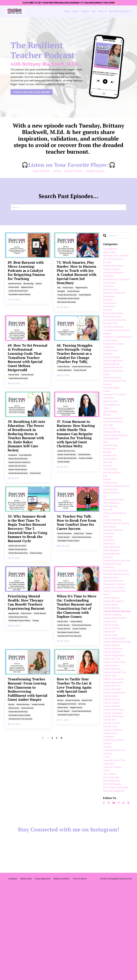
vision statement (113, 871)
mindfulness (110, 484)
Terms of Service (80, 974)
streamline (109, 592)
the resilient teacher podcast (19, 319)
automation (110, 294)
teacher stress (35, 539)
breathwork (13, 520)
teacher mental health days (116, 717)
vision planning (112, 867)
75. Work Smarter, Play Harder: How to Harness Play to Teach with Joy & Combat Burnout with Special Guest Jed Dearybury (77, 283)
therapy (36, 725)
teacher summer (64, 526)
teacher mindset (85, 316)
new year (108, 499)
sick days (108, 555)
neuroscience (111, 495)
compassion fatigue (114, 369)
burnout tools (87, 826)
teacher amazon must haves (116, 657)
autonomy (109, 298)
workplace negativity (115, 886)
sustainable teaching (115, 648)
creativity (108, 380)
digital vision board (114, 398)
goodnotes (109, 428)
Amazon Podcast (73, 171)
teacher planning (113, 748)
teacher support (113, 785)
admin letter (110, 253)
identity (107, 447)
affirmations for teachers (112, 259)
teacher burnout (73, 312)
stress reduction (25, 520)
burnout (11, 837)
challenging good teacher (67, 830)
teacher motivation (64, 409)
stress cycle (110, 596)
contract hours (112, 376)
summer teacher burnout (18, 535)
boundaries (109, 309)
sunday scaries (111, 640)
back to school (112, 302)
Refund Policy (26, 974)
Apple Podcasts (41, 171)
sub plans (109, 610)
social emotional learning (112, 572)
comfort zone (79, 616)
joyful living (110, 462)
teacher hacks (111, 707)
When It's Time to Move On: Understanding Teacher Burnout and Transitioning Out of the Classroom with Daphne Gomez (76, 706)
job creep (82, 830)
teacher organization (115, 733)
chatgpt (108, 354)
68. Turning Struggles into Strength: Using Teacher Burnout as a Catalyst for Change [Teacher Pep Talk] (76, 384)
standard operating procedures (114, 583)
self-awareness (111, 551)
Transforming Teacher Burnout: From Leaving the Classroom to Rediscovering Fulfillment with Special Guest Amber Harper (27, 812)
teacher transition (79, 741)
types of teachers (114, 856)
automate (109, 283)
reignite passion (27, 312)
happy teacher (112, 432)
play (59, 308)
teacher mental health (116, 711)
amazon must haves (114, 272)
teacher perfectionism (116, 741)
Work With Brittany (120, 12)
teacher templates (114, 797)
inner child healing (114, 454)
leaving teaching (38, 837)
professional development (111, 527)
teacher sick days (113, 771)
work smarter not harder (67, 323)
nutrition (108, 503)
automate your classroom (112, 289)
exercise (108, 413)
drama (107, 402)
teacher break (111, 670)
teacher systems (113, 789)
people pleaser (111, 506)
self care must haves (115, 544)
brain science (111, 317)
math (106, 477)
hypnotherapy (14, 717)
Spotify (57, 171)
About (76, 12)
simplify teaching (113, 566)
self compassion (112, 547)
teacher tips (110, 804)
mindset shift (111, 491)
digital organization (114, 387)
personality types (113, 510)
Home (67, 12)
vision (106, 860)
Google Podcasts (95, 171)
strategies (61, 312)
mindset (108, 488)
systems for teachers (115, 651)
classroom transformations (113, 359)
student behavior (113, 607)
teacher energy (112, 696)
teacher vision (111, 819)
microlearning (28, 308)
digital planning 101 (114, 395)
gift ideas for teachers (116, 425)
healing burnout (112, 436)
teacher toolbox (113, 808)
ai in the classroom (114, 264)
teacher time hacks (114, 800)
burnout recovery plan (116, 335)
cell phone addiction (115, 343)
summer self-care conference (19, 528)
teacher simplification (116, 774)
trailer (107, 845)
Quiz (94, 12)
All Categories (111, 250)
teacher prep (111, 756)
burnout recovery (15, 308)
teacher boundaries (114, 666)
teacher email (111, 692)
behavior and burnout (115, 305)
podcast (39, 308)
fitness (107, 421)
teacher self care (64, 741)
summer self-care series (17, 531)
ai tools (108, 268)
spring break (110, 577)
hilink (106, 439)
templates (109, 823)
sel (105, 540)
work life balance (113, 875)
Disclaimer (13, 974)
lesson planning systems (117, 469)
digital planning (112, 391)
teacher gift (110, 704)
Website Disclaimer (61, 974)
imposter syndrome (114, 451)
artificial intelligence (115, 279)
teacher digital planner (116, 689)
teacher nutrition (113, 730)
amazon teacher (112, 276)
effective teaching (113, 406)
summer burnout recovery (18, 524)
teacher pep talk (80, 409)
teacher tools (111, 812)
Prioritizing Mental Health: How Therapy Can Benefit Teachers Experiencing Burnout (28, 698)
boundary (108, 313)
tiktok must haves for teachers (116, 839)
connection (109, 372)
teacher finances (113, 700)
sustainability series (114, 644)
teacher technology (114, 793)
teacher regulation (114, 763)
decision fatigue (112, 384)
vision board (110, 864)
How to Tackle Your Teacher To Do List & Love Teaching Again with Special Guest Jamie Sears (77, 807)
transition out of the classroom (69, 749)
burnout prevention (65, 616)
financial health (112, 417)
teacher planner (112, 744)
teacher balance (76, 734)
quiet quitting (111, 532)
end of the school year (116, 410)
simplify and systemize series (116, 560)
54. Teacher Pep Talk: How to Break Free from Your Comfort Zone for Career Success (75, 596)
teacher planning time (116, 752)
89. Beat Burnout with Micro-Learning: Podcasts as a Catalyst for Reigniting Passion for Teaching (27, 283)
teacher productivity (115, 759)
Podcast (85, 12)
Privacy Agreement (43, 974)
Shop (102, 12)
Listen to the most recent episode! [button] (32, 94)
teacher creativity (86, 522)
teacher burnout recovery (18, 316)
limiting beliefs (112, 473)
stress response (112, 603)
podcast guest (14, 312)
